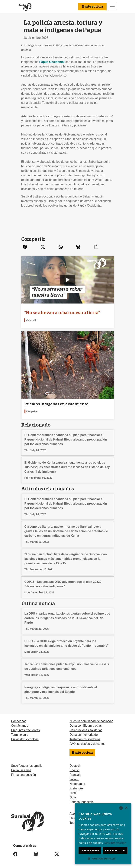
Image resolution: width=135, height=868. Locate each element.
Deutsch (75, 766)
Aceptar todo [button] (90, 851)
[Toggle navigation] (112, 6)
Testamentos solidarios (85, 739)
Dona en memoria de (84, 735)
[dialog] (103, 834)
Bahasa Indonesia (82, 802)
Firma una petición (24, 775)
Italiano (74, 779)
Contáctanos (20, 726)
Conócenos (19, 721)
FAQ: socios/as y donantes (87, 744)
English (74, 770)
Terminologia (20, 735)
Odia (73, 797)
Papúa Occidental (52, 62)
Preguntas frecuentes (25, 730)
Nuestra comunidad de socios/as (91, 721)
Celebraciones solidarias (86, 730)
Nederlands (77, 784)
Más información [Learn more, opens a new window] (115, 843)
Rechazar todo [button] (115, 851)
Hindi (73, 793)
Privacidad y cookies (25, 739)
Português (76, 788)
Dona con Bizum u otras (86, 726)
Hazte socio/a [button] (92, 7)
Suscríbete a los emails (27, 766)
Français (75, 775)
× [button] (126, 808)
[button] (103, 859)
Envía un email (21, 770)
